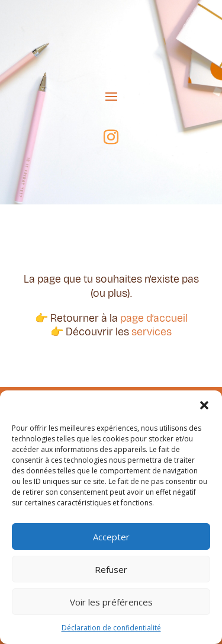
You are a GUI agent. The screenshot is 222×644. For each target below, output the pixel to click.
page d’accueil (154, 318)
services (152, 332)
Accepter (111, 537)
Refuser (111, 569)
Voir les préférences (111, 602)
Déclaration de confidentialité (111, 628)
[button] (204, 405)
